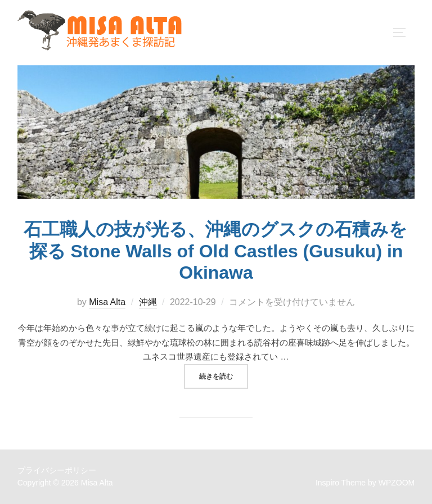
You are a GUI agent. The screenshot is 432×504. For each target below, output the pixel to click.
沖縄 (148, 302)
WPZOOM (397, 483)
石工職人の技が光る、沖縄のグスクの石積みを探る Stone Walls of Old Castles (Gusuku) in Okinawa (215, 251)
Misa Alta (107, 302)
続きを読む (224, 375)
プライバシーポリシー (57, 470)
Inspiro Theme (341, 483)
